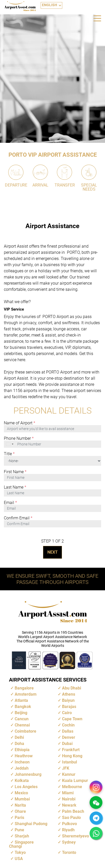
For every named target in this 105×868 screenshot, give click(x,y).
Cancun (22, 719)
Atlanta (21, 700)
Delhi (19, 737)
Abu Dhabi (72, 688)
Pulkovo (69, 824)
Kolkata (22, 781)
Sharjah (22, 836)
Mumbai (22, 799)
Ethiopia (22, 750)
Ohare (20, 811)
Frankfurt (71, 750)
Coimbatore (25, 731)
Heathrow (24, 756)
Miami (68, 793)
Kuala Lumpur (75, 781)
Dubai (67, 744)
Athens (69, 694)
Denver (69, 737)
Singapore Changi (21, 844)
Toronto (69, 852)
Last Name (15, 487)
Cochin (68, 725)
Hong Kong (72, 756)
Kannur (69, 774)
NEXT (52, 552)
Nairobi (69, 799)
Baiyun (68, 700)
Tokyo (20, 852)
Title (9, 454)
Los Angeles (26, 787)
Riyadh (68, 830)
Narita (20, 805)
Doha (19, 744)
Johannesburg (28, 774)
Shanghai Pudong (31, 824)
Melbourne (72, 787)
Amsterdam (26, 694)
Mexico (21, 793)
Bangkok (23, 707)
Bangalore (24, 688)
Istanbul (69, 762)
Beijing (21, 713)
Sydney (69, 842)
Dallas (68, 731)
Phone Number (19, 438)
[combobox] (10, 444)
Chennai (22, 725)
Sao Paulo (71, 818)
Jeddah (22, 768)
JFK (66, 768)
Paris (19, 818)
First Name (15, 472)
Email (10, 503)
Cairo (67, 713)
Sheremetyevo (76, 836)
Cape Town (72, 719)
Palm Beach (73, 811)
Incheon (22, 762)
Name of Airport (20, 423)
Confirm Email (18, 518)
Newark (69, 805)
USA (19, 859)
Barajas (69, 707)
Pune (19, 830)
